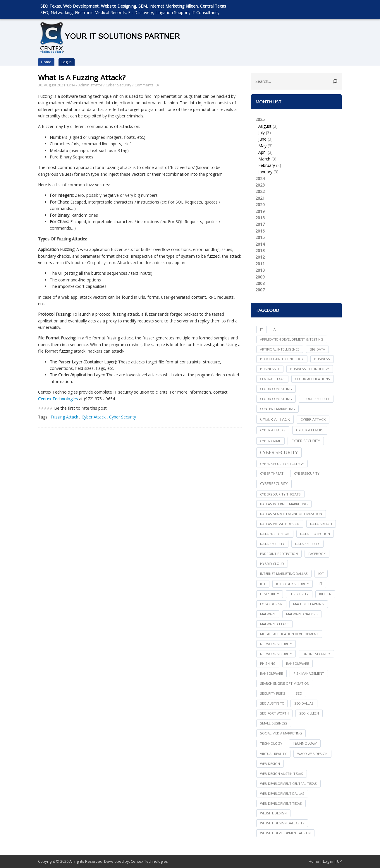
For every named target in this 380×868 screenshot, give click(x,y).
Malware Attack (274, 624)
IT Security (299, 594)
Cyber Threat (272, 473)
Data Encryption (275, 534)
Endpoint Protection (279, 554)
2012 (260, 257)
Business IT (270, 369)
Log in (67, 62)
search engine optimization (285, 683)
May (262, 146)
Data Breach (321, 524)
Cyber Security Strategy (282, 464)
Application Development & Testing (292, 339)
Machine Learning (309, 604)
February (267, 165)
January (265, 172)
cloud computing (276, 389)
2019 (260, 211)
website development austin (285, 833)
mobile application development (289, 634)
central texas (272, 379)
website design (273, 813)
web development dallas (282, 793)
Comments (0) (147, 85)
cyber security (306, 441)
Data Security (307, 544)
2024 (260, 178)
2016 (260, 231)
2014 (260, 244)
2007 (260, 290)
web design (270, 764)
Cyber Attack (94, 417)
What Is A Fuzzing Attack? (82, 77)
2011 (260, 264)
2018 (260, 218)
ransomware (298, 663)
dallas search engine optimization (291, 514)
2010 (260, 270)
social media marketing (281, 733)
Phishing (268, 663)
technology (271, 743)
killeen (325, 594)
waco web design (312, 754)
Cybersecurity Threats (280, 494)
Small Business (274, 723)
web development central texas (288, 784)
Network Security (276, 654)
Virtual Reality (273, 754)
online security (316, 654)
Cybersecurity (274, 484)
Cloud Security (316, 399)
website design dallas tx (282, 823)
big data (317, 349)
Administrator (90, 85)
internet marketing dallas (284, 574)
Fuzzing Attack (64, 417)
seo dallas (304, 703)
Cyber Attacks (310, 430)
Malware (268, 614)
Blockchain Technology (282, 359)
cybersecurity (307, 473)
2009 (260, 277)
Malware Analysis (302, 614)
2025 (296, 146)
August (265, 126)
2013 (260, 251)
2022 (260, 191)
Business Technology (310, 369)
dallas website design (280, 524)
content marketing (277, 409)
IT (262, 329)
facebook (317, 554)
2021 (260, 198)
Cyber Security (118, 85)
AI (275, 329)
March (264, 159)
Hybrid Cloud (272, 564)
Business (322, 359)
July (262, 133)
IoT (263, 584)
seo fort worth (274, 713)
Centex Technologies (149, 861)
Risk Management (309, 673)
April (262, 152)
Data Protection (315, 534)
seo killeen (309, 713)
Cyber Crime (270, 441)
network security (276, 644)
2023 (260, 185)
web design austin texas (282, 774)
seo (299, 693)
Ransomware (271, 673)
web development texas (281, 803)
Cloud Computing (276, 399)
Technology (305, 743)
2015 (260, 237)
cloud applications (313, 379)
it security (270, 594)
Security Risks (273, 693)
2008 (260, 283)
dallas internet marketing (284, 504)
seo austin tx (272, 703)
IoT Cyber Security (293, 584)
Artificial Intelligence (280, 349)
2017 (260, 224)
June (262, 139)
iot (321, 574)
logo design (271, 604)
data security (272, 544)
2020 (260, 205)
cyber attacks (273, 430)
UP (339, 861)
